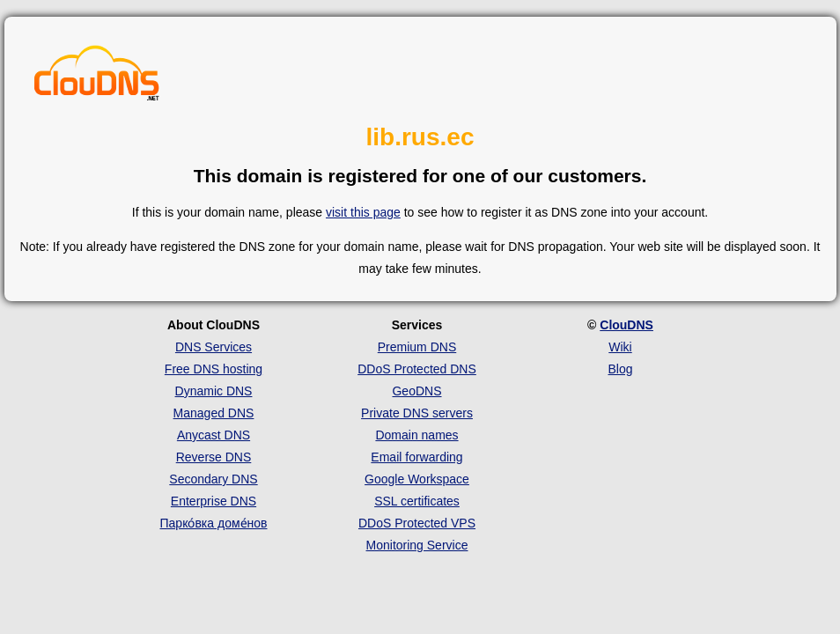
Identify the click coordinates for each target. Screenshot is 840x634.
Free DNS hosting (214, 369)
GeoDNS (416, 391)
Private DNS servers (417, 413)
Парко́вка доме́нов (214, 523)
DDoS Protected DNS (417, 369)
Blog (620, 369)
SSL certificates (417, 501)
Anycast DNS (214, 435)
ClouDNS (626, 325)
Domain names (416, 435)
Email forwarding (416, 457)
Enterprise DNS (214, 501)
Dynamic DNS (214, 391)
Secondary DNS (213, 479)
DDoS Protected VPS (417, 523)
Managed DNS (214, 413)
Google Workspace (417, 479)
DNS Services (214, 347)
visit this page (363, 212)
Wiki (620, 347)
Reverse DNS (214, 457)
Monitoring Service (417, 545)
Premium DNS (417, 347)
